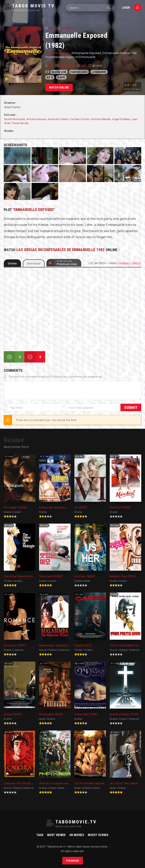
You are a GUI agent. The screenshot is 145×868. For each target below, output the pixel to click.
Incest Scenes (98, 835)
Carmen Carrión (80, 119)
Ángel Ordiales (121, 119)
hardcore (79, 72)
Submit (14, 407)
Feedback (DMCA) (130, 263)
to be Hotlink (67, 263)
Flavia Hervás (20, 123)
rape (61, 77)
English (67, 65)
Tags (40, 835)
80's (50, 77)
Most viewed (56, 835)
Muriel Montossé (15, 119)
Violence (67, 28)
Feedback (73, 860)
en (51, 65)
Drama (53, 28)
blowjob (59, 72)
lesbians (99, 72)
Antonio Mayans (37, 119)
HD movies (77, 835)
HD (84, 66)
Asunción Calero (58, 119)
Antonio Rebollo (101, 119)
